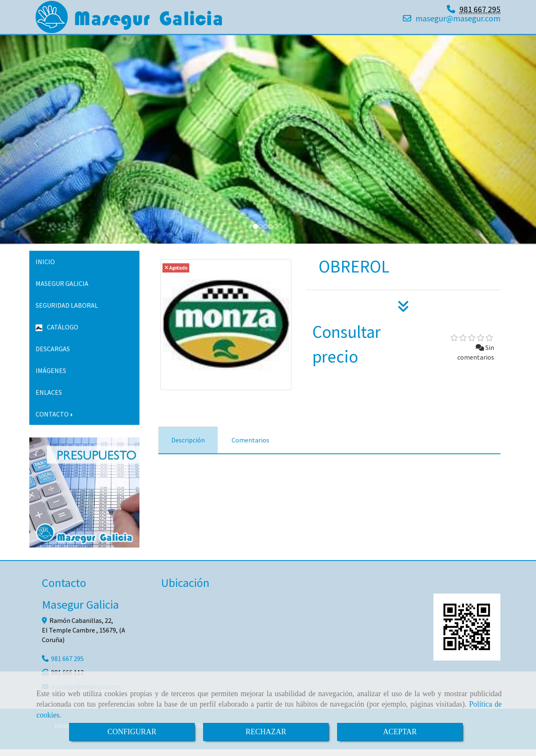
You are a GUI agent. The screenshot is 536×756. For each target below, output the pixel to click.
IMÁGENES (51, 377)
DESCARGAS (53, 355)
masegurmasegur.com (458, 22)
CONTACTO (55, 421)
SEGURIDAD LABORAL (67, 312)
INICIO (45, 268)
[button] (40, 147)
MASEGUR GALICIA (62, 290)
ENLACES (49, 399)
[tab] (188, 447)
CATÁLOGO (57, 334)
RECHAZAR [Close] (266, 732)
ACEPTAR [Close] (400, 732)
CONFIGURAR (132, 732)
